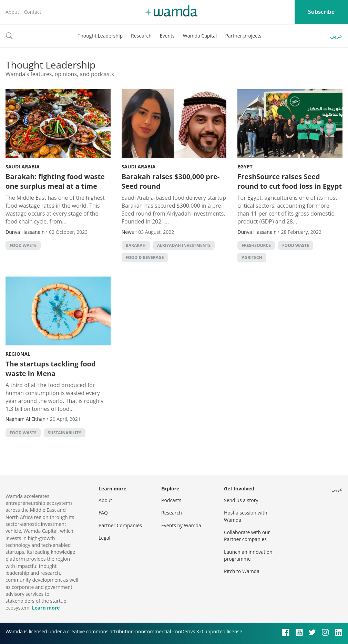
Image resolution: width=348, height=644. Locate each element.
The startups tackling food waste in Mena (51, 369)
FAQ (103, 513)
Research (141, 36)
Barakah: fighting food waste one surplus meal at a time (55, 181)
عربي (336, 36)
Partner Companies (120, 525)
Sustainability (65, 433)
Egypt (245, 167)
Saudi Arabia (23, 167)
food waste (23, 245)
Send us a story (241, 500)
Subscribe (321, 12)
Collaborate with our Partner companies (247, 536)
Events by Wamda (181, 525)
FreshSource (256, 245)
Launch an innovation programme (248, 555)
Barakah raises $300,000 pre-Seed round (171, 181)
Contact (32, 12)
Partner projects (243, 36)
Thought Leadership (100, 36)
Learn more (46, 608)
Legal (104, 538)
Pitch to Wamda (242, 571)
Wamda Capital (200, 36)
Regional (18, 354)
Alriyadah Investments (184, 245)
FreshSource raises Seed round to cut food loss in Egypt (290, 181)
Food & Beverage (145, 257)
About (12, 12)
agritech (252, 257)
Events (167, 36)
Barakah (136, 245)
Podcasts (171, 500)
